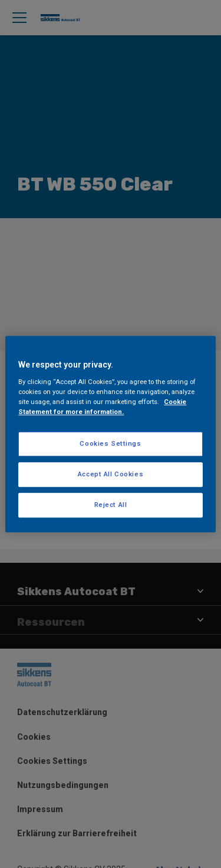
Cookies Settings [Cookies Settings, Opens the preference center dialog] (110, 443)
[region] (110, 434)
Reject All (111, 505)
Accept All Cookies (111, 474)
